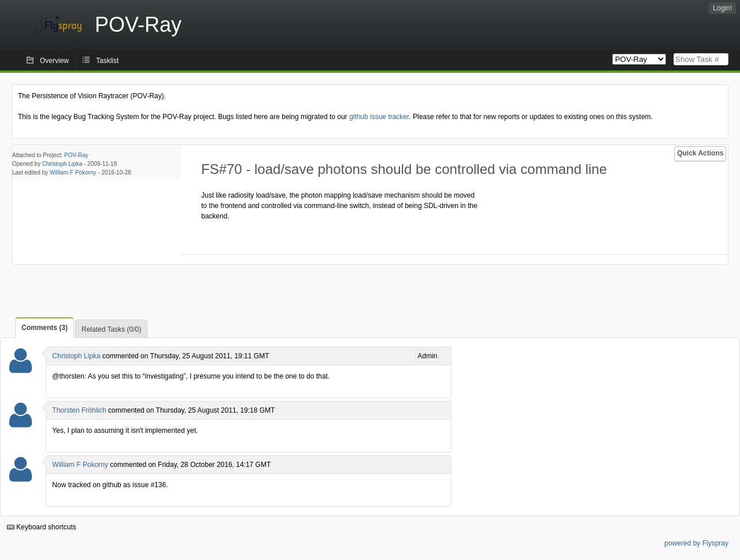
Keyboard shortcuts (42, 527)
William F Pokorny (73, 173)
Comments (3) (45, 328)
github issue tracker (379, 117)
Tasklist (107, 61)
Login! (722, 8)
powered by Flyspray (696, 543)
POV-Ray (76, 155)
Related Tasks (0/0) (111, 329)
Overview (54, 61)
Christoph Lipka (62, 164)
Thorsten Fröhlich (79, 410)
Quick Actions (700, 153)
